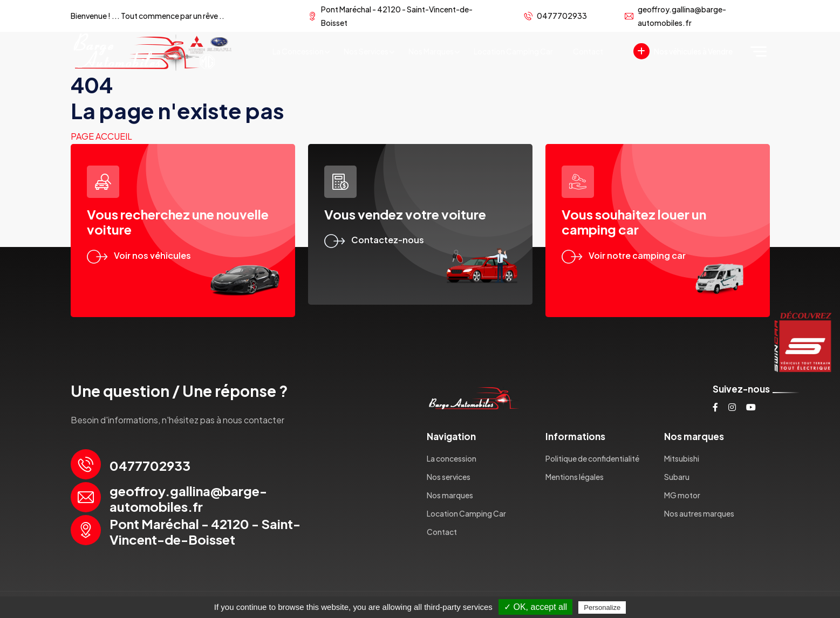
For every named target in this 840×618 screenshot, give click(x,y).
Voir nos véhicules (139, 255)
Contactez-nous (374, 240)
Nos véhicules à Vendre (683, 51)
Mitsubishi (682, 458)
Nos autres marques (699, 513)
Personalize (602, 607)
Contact (588, 51)
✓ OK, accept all (535, 607)
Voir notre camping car (624, 255)
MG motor (682, 495)
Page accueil (101, 136)
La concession (298, 51)
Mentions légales (575, 477)
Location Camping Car (513, 51)
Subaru (677, 477)
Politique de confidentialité (592, 458)
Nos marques (431, 51)
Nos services (366, 51)
